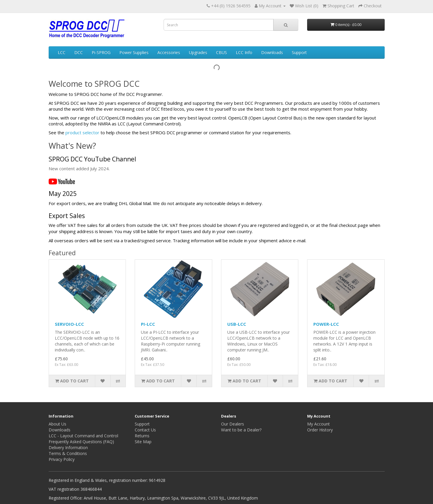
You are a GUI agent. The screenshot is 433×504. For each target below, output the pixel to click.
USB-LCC (237, 324)
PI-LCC (148, 324)
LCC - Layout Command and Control (83, 436)
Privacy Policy (62, 459)
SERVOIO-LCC (69, 324)
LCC (62, 52)
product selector (82, 132)
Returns (142, 436)
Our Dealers (233, 424)
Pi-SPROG (101, 52)
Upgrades (198, 52)
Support (299, 52)
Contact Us (145, 430)
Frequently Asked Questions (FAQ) (81, 442)
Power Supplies (134, 52)
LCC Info (244, 52)
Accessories (169, 52)
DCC (79, 52)
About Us (57, 424)
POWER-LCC (326, 324)
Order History (320, 430)
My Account (318, 424)
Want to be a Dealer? (241, 430)
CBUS (222, 52)
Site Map (143, 442)
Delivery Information (68, 447)
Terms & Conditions (68, 453)
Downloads (272, 52)
